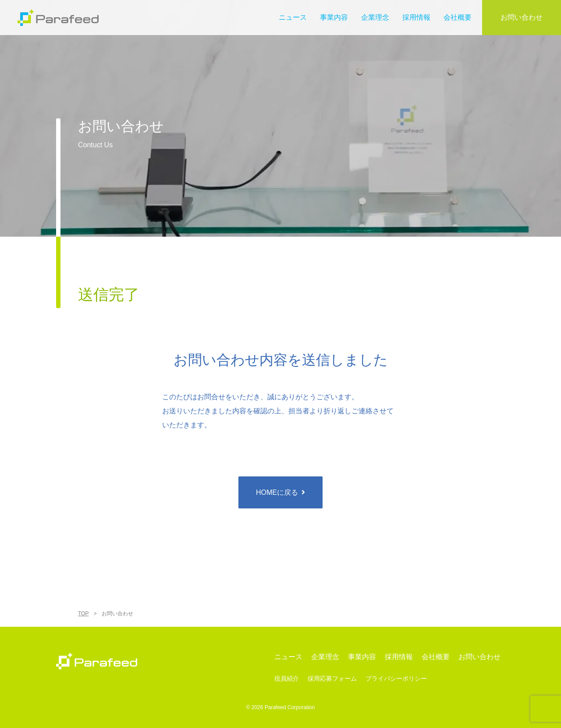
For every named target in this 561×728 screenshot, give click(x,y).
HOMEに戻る (277, 492)
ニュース (293, 17)
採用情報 (416, 17)
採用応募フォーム (332, 679)
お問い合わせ (522, 17)
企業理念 (375, 17)
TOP (83, 614)
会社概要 (458, 17)
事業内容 (334, 17)
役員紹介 (287, 679)
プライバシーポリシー (396, 679)
